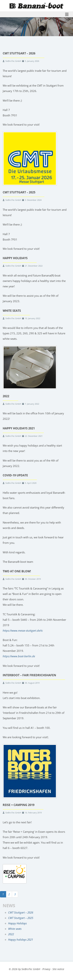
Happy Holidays (17, 923)
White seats (15, 929)
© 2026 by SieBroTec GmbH (25, 969)
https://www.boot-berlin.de (19, 656)
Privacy (46, 969)
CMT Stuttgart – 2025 (21, 918)
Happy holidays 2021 (21, 940)
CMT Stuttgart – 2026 (21, 912)
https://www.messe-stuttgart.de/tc (23, 631)
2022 (11, 934)
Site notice (58, 969)
